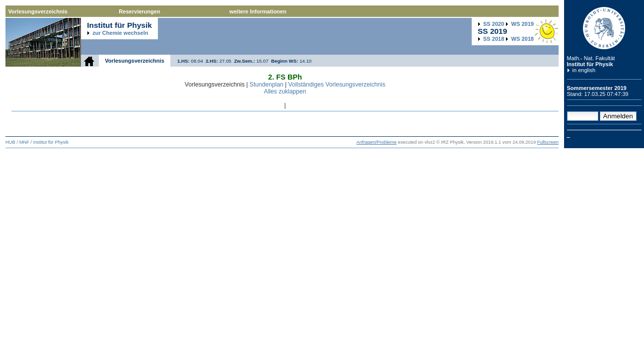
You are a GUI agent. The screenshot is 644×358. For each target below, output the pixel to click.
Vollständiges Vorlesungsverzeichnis (337, 85)
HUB (10, 142)
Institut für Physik (590, 64)
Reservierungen (139, 11)
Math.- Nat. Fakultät (591, 58)
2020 (494, 24)
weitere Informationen (258, 11)
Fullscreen (548, 142)
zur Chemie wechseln (120, 33)
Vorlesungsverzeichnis (38, 11)
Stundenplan (267, 85)
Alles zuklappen (285, 91)
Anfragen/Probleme (377, 142)
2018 (494, 39)
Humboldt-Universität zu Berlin (604, 28)
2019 (523, 24)
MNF (24, 142)
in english (584, 70)
